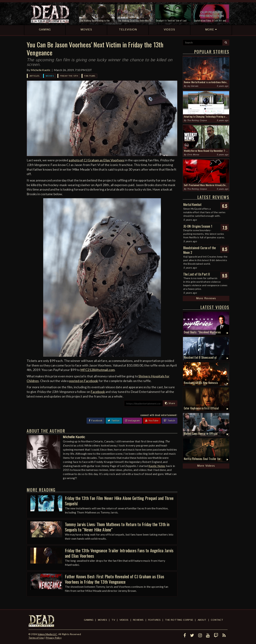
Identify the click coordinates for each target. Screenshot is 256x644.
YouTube (152, 421)
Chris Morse (193, 155)
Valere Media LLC (47, 634)
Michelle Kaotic (41, 70)
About (202, 620)
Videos (124, 620)
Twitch (170, 421)
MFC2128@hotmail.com (98, 370)
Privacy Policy (54, 638)
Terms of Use (36, 638)
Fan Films (90, 76)
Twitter (114, 421)
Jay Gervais (193, 86)
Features (154, 620)
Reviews (138, 620)
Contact (217, 620)
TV (113, 620)
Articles (34, 76)
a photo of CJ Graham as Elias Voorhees (97, 160)
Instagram (132, 421)
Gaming (89, 620)
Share (170, 403)
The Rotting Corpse (197, 120)
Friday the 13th (69, 76)
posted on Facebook (84, 381)
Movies (50, 76)
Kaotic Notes (157, 466)
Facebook (98, 392)
